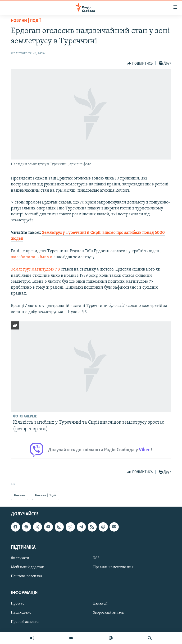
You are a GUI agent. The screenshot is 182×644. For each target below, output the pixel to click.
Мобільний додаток (27, 567)
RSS (96, 558)
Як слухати (20, 558)
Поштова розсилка (27, 576)
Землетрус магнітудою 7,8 (35, 269)
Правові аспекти (25, 622)
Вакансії (100, 604)
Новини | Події (26, 21)
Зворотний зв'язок (109, 613)
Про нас (18, 604)
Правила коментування (113, 567)
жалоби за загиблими (32, 257)
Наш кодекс (21, 613)
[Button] (140, 63)
